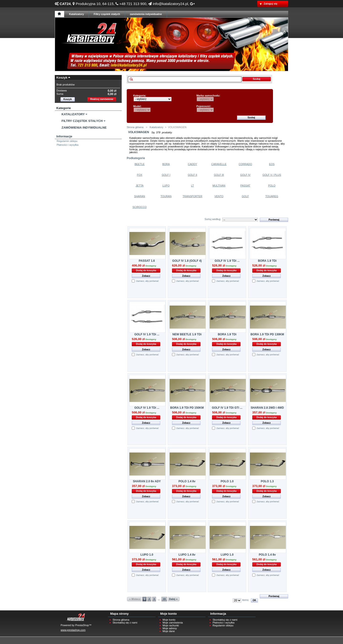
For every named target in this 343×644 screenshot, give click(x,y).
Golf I (166, 175)
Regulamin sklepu (67, 141)
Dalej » (173, 599)
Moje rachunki (171, 625)
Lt (192, 186)
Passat (245, 186)
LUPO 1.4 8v (187, 555)
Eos (272, 164)
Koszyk (62, 78)
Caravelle (219, 164)
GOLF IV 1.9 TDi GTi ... (227, 408)
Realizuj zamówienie (102, 99)
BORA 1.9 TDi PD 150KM (187, 408)
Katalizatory (73, 114)
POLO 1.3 (267, 481)
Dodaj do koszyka (146, 270)
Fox (140, 175)
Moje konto (169, 620)
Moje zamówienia (173, 623)
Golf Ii (192, 175)
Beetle (140, 164)
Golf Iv (245, 175)
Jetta (140, 186)
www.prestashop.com (73, 630)
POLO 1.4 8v (187, 481)
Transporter (193, 196)
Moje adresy (170, 628)
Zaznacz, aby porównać (147, 281)
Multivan (219, 186)
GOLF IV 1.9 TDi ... (227, 261)
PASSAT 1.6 (147, 261)
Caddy (193, 164)
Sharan (140, 196)
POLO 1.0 (227, 481)
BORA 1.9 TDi (267, 261)
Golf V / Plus (272, 175)
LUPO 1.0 (147, 555)
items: (246, 600)
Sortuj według (213, 219)
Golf (245, 196)
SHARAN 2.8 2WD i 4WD (267, 408)
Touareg (272, 196)
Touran (166, 196)
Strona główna (135, 127)
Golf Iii (219, 175)
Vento (219, 196)
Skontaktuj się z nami (125, 623)
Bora (166, 164)
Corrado (245, 164)
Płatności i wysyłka (68, 145)
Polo (272, 186)
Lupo (166, 186)
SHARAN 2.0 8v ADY (147, 481)
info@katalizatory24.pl (168, 4)
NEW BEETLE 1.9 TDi (187, 334)
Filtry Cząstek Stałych (82, 121)
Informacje (64, 136)
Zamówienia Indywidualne (84, 128)
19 (164, 599)
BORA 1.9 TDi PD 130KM (267, 334)
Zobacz (146, 276)
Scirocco (139, 207)
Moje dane (169, 631)
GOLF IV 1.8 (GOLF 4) (187, 261)
